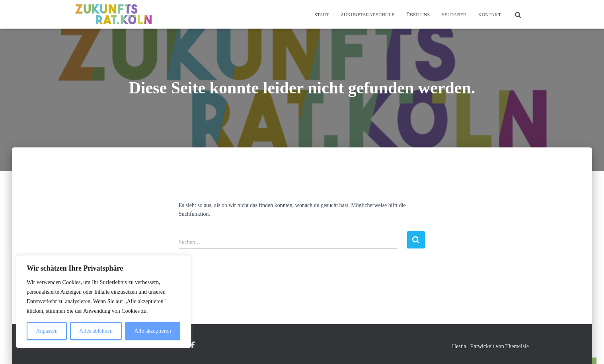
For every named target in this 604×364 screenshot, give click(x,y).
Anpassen (47, 331)
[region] (103, 302)
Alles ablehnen (96, 331)
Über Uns (418, 15)
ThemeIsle (517, 346)
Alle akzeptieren (153, 331)
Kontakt (490, 15)
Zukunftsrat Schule (367, 15)
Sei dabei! (454, 15)
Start (321, 15)
